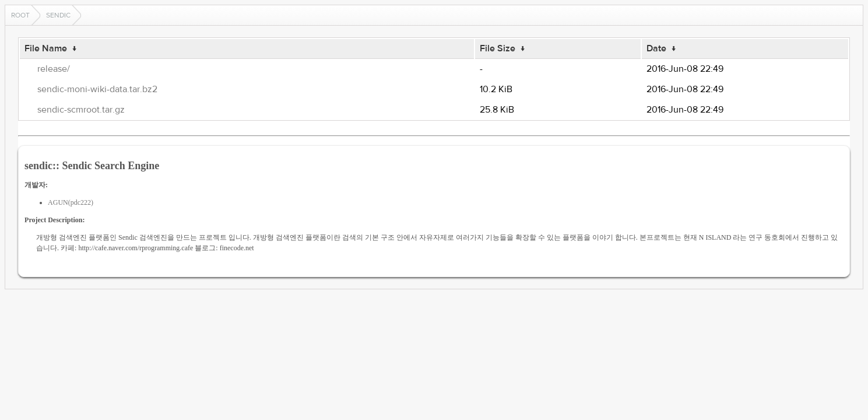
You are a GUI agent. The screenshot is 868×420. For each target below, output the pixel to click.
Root (20, 15)
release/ (54, 69)
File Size (498, 48)
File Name (46, 48)
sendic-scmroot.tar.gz (81, 110)
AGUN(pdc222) (71, 202)
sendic (58, 15)
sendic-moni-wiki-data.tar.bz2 (97, 89)
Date (656, 48)
